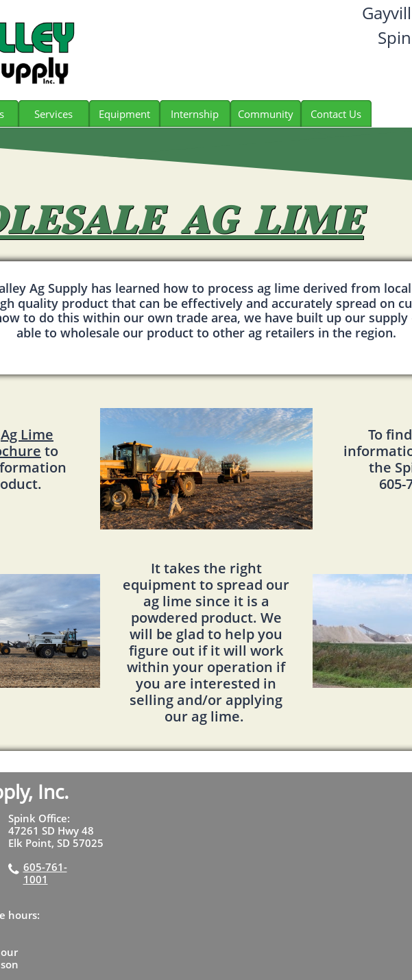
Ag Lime (27, 434)
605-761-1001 (45, 873)
